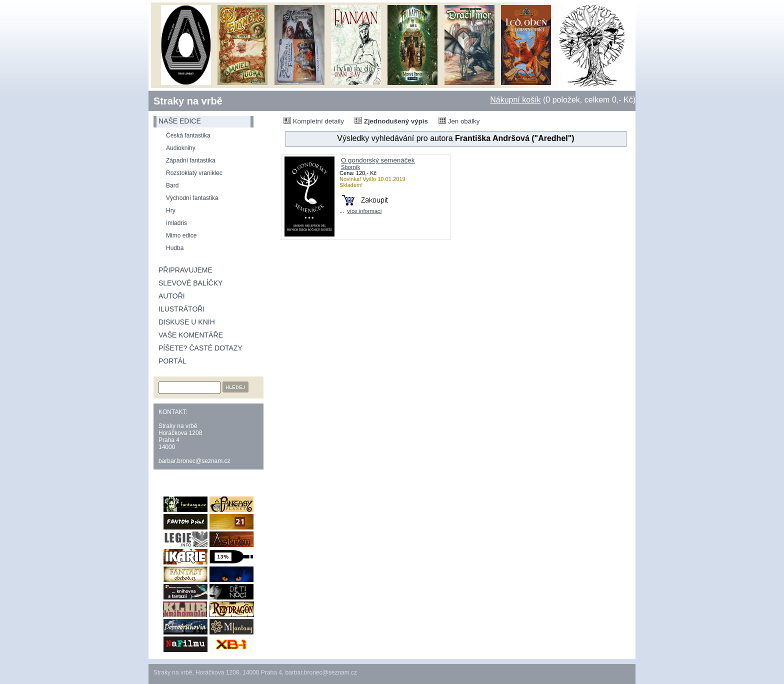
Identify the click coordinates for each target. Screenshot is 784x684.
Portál (172, 361)
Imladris (176, 223)
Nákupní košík (515, 100)
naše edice (180, 121)
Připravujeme (185, 270)
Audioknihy (181, 148)
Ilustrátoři (181, 309)
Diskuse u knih (187, 322)
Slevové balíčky (190, 283)
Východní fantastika (192, 198)
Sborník (350, 167)
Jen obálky (459, 121)
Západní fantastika (191, 160)
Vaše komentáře (191, 335)
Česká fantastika (188, 135)
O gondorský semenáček (378, 160)
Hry (171, 210)
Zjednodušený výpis (391, 121)
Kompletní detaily (314, 121)
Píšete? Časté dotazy (200, 348)
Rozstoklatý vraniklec (194, 173)
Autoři (172, 296)
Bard (172, 185)
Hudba (175, 248)
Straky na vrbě (188, 101)
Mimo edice (181, 235)
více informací (364, 211)
